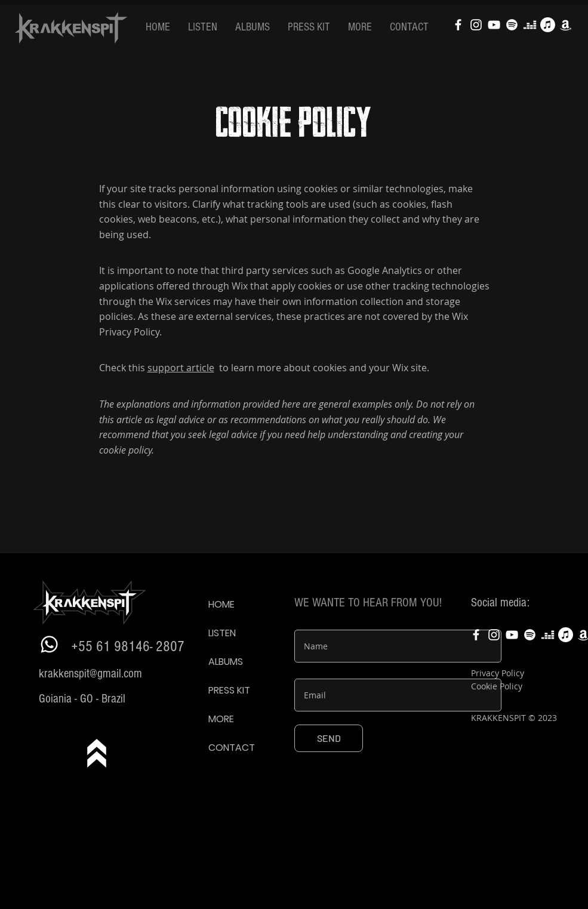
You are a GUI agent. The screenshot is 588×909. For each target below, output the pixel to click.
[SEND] (329, 738)
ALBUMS (226, 662)
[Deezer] (530, 25)
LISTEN (222, 633)
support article (181, 368)
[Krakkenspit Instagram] (476, 25)
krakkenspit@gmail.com (90, 674)
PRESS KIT (229, 690)
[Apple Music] (548, 25)
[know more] (96, 753)
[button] (203, 27)
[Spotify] (512, 25)
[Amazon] (566, 25)
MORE (221, 719)
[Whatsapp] (49, 644)
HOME (221, 604)
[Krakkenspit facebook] (458, 25)
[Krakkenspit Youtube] (494, 25)
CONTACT (232, 748)
